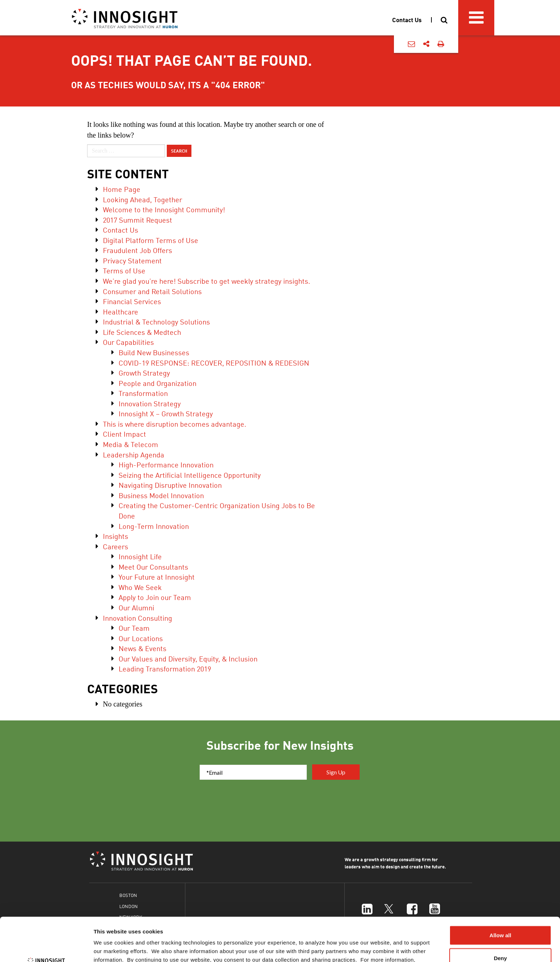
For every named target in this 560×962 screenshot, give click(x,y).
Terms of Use (124, 270)
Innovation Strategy (150, 403)
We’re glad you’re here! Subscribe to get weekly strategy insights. (206, 281)
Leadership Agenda (134, 454)
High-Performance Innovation (166, 464)
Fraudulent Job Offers (137, 250)
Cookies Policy (153, 925)
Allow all (501, 891)
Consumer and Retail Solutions (152, 291)
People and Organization (157, 383)
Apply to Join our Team (155, 597)
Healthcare (121, 311)
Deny (501, 914)
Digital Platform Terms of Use (151, 240)
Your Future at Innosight (157, 577)
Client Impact (124, 434)
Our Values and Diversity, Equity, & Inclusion (188, 658)
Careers (116, 546)
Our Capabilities (128, 342)
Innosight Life (140, 556)
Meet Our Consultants (153, 567)
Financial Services (132, 301)
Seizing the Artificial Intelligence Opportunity (190, 475)
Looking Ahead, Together (142, 199)
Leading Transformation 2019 (165, 668)
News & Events (142, 648)
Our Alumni (136, 607)
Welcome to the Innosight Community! (164, 209)
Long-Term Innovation (154, 526)
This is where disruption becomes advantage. (174, 424)
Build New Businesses (154, 352)
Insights (116, 536)
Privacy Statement (132, 260)
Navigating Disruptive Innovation (170, 485)
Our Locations (141, 638)
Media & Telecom (131, 444)
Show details (375, 948)
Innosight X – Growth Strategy (166, 413)
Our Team (134, 628)
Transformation (143, 393)
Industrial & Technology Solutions (156, 321)
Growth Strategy (144, 373)
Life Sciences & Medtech (142, 332)
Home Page (122, 189)
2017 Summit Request (137, 220)
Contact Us (121, 230)
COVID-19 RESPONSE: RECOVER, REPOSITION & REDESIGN (214, 363)
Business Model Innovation (161, 495)
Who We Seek (140, 587)
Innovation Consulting (137, 618)
